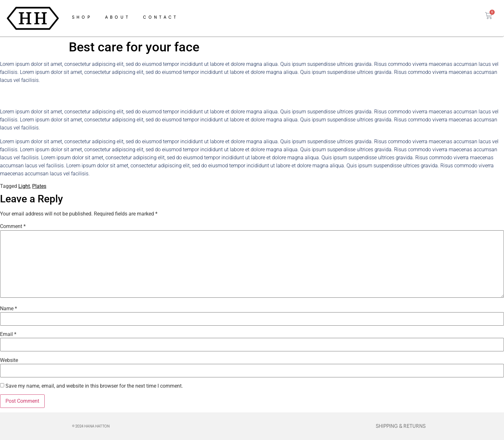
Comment (13, 226)
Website (9, 360)
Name (9, 309)
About (118, 17)
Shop (82, 17)
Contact (161, 17)
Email (8, 334)
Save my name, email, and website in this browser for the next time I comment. (94, 386)
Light (24, 186)
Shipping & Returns (401, 426)
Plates (39, 186)
